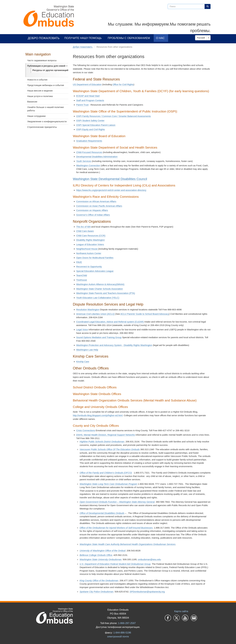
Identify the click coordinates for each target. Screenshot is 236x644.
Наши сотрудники (36, 116)
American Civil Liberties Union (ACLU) (95, 314)
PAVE (79, 262)
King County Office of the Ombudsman (99, 580)
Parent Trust (82, 105)
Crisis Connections (86, 430)
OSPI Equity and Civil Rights (91, 129)
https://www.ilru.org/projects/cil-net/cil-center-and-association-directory (111, 190)
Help (96, 350)
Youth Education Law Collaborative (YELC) (98, 298)
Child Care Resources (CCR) (91, 236)
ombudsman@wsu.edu (149, 559)
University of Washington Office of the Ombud (102, 551)
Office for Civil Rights (123, 84)
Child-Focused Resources (89, 152)
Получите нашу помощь (83, 38)
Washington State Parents (90, 293)
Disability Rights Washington (91, 240)
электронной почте (118, 636)
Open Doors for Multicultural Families (95, 258)
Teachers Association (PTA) (121, 293)
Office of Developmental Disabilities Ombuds (102, 513)
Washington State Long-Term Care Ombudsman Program (108, 484)
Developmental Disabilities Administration (97, 157)
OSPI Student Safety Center (90, 121)
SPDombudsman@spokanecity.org (147, 592)
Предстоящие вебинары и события (46, 85)
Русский (201, 38)
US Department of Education (87, 84)
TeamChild (82, 275)
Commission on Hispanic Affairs (92, 210)
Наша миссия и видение (40, 91)
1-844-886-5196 (122, 633)
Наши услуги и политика (40, 96)
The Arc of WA (83, 227)
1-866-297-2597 (127, 623)
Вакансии (32, 102)
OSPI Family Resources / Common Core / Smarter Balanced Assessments (114, 116)
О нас (160, 38)
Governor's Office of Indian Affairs (93, 215)
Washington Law (85, 350)
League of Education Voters (90, 244)
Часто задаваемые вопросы (42, 60)
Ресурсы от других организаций (50, 70)
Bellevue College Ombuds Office (96, 555)
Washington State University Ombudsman (101, 559)
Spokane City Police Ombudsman (96, 592)
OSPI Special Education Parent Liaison (96, 125)
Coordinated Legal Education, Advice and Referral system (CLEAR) (110, 322)
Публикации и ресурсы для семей (47, 66)
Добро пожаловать (44, 38)
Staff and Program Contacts (90, 100)
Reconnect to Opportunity (89, 267)
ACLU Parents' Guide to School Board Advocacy (145, 314)
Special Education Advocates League (95, 271)
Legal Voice (82, 330)
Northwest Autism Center (89, 253)
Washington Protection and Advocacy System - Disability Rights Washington (114, 345)
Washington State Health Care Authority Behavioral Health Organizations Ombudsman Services (127, 544)
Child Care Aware (85, 231)
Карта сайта (181, 611)
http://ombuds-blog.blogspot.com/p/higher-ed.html (98, 415)
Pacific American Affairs (110, 206)
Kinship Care (83, 362)
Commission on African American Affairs (96, 201)
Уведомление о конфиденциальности (47, 121)
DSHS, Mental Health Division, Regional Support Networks (106, 435)
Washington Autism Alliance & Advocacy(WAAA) (100, 284)
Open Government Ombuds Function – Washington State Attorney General (117, 502)
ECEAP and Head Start (88, 96)
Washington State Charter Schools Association (100, 289)
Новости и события (37, 80)
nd (106, 293)
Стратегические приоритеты (42, 127)
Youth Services (84, 161)
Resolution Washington (88, 310)
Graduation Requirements (89, 141)
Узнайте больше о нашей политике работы (46, 109)
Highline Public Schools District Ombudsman (102, 442)
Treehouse (82, 280)
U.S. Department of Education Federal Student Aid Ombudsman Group (115, 564)
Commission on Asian (87, 206)
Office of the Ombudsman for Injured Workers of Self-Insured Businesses (116, 528)
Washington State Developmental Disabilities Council (110, 179)
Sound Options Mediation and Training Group (99, 337)
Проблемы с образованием (129, 38)
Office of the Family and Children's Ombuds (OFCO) (106, 473)
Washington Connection (88, 165)
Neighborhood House (87, 249)
